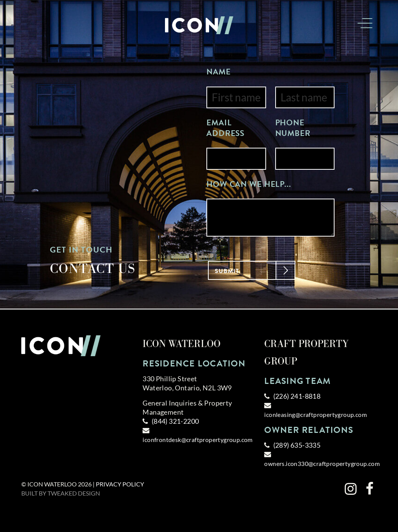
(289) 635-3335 (297, 445)
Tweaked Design (74, 493)
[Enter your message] (270, 218)
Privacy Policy (120, 484)
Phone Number (293, 128)
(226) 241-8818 (297, 396)
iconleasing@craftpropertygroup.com (316, 414)
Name (219, 72)
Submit (246, 270)
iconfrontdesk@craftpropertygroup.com (197, 440)
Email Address (225, 128)
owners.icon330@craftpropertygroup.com (322, 463)
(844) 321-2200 (175, 421)
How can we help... (249, 185)
